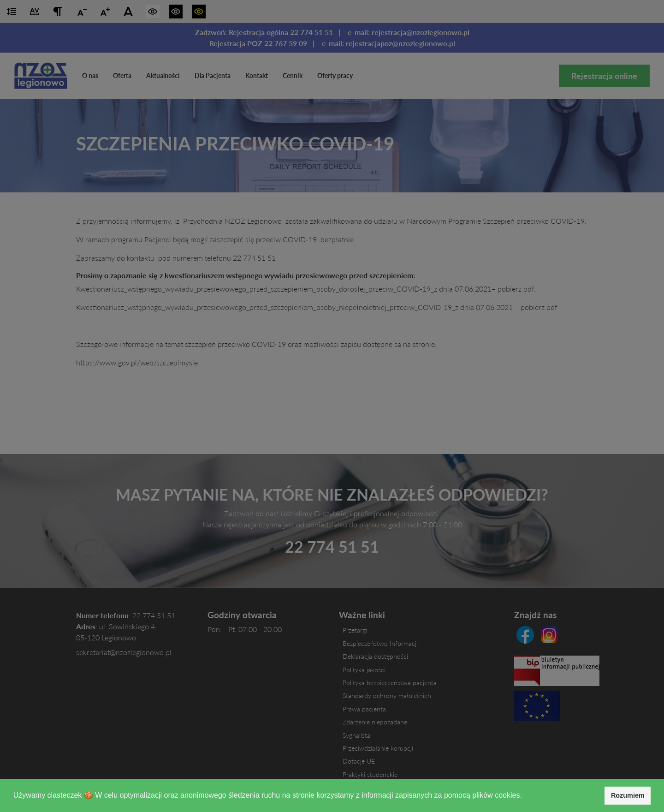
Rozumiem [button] (628, 795)
